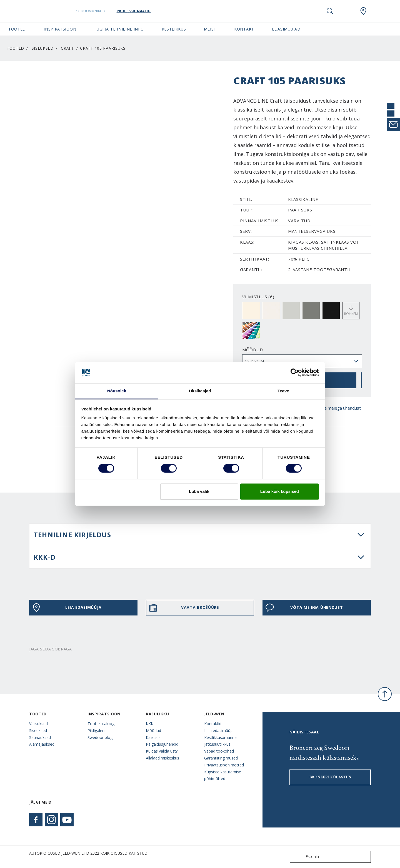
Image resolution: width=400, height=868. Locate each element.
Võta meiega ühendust (334, 408)
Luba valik (199, 491)
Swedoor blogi (100, 737)
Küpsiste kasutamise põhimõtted (223, 775)
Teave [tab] (283, 391)
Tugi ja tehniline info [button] (119, 29)
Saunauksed (40, 737)
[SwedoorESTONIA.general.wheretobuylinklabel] (363, 11)
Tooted (15, 48)
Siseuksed (43, 48)
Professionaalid (141, 11)
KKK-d (45, 557)
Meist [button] (210, 29)
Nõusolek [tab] (117, 391)
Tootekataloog (101, 724)
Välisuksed (38, 724)
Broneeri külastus (330, 777)
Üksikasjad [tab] (200, 391)
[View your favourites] (347, 11)
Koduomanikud (98, 11)
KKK (150, 724)
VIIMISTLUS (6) (258, 297)
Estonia (306, 857)
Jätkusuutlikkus (217, 744)
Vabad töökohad (219, 751)
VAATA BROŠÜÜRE (184, 608)
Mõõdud (253, 350)
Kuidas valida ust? (162, 751)
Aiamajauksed (42, 744)
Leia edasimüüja (67, 608)
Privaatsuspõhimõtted (224, 765)
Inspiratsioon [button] (60, 29)
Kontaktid (213, 724)
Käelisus (153, 737)
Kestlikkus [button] (174, 29)
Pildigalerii (96, 731)
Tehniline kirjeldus (72, 535)
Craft (67, 48)
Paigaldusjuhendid (162, 744)
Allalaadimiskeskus (162, 758)
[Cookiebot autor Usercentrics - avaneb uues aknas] (295, 373)
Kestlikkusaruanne (220, 737)
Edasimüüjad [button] (286, 29)
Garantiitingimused (221, 758)
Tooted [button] (17, 29)
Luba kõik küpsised (280, 491)
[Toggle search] (330, 11)
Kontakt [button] (244, 29)
